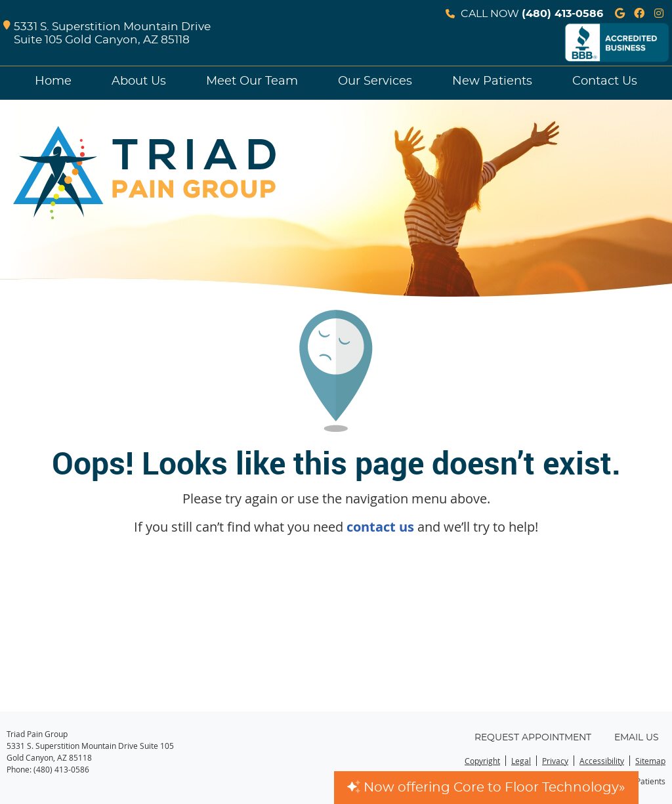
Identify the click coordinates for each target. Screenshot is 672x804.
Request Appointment (533, 738)
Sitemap (650, 761)
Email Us (637, 738)
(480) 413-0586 (562, 14)
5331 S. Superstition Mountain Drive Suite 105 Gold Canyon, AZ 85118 (107, 34)
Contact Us (605, 81)
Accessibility (602, 761)
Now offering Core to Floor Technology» (486, 787)
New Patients (492, 81)
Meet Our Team (252, 81)
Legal (521, 761)
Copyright (482, 761)
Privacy (555, 761)
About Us (139, 81)
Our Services (375, 81)
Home (53, 81)
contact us (380, 527)
